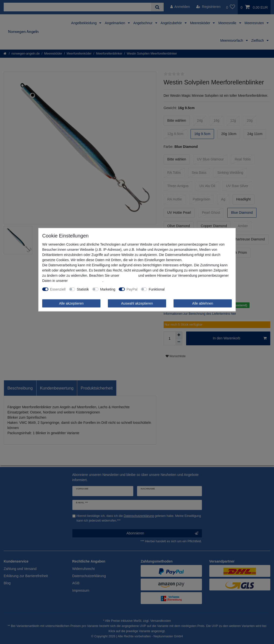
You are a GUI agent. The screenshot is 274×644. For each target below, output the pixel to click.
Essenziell (58, 289)
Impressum (129, 275)
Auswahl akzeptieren (137, 303)
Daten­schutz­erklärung (85, 280)
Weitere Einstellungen (185, 289)
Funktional (157, 289)
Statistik (83, 289)
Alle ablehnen (203, 303)
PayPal (132, 289)
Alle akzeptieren (71, 303)
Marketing (108, 289)
